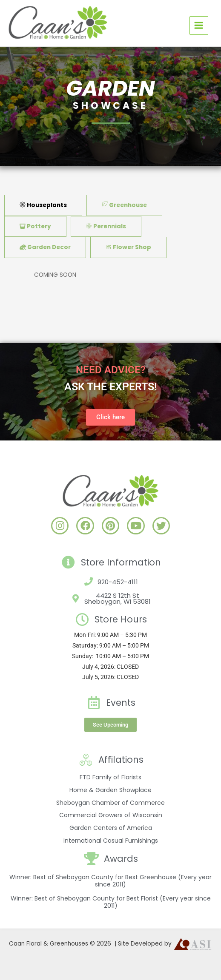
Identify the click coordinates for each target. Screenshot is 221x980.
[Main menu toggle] (199, 26)
